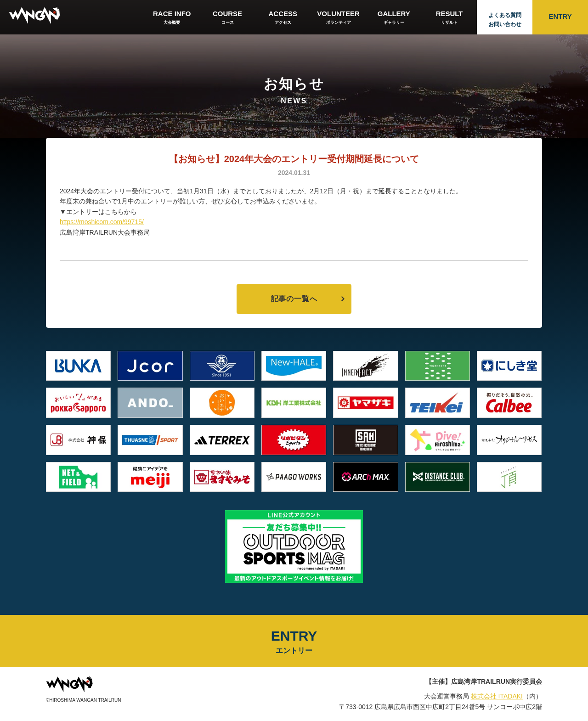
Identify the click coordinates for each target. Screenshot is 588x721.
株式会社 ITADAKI (497, 696)
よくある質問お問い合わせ (505, 20)
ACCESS (283, 18)
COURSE (228, 18)
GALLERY (394, 18)
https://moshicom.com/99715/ (102, 222)
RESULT (449, 18)
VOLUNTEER (338, 18)
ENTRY (560, 16)
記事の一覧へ (294, 299)
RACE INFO (172, 18)
